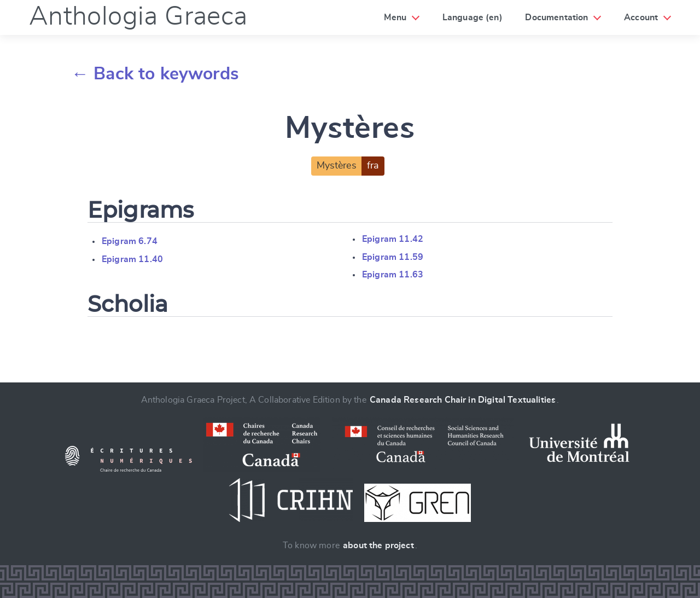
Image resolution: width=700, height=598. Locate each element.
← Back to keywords (155, 74)
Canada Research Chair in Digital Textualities (463, 400)
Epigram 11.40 (132, 259)
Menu (395, 18)
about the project (378, 545)
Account (641, 18)
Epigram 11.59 (393, 257)
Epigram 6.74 (130, 241)
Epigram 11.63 (393, 275)
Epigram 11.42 (393, 239)
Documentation (556, 18)
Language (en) (472, 18)
